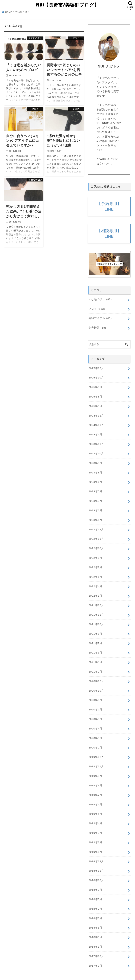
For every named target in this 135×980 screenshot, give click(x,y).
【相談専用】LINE (109, 234)
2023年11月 (96, 442)
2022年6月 (95, 573)
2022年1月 (95, 591)
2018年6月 (95, 908)
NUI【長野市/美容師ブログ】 (67, 4)
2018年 (19, 12)
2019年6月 (95, 797)
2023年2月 (95, 508)
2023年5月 (95, 489)
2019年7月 (95, 787)
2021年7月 (95, 638)
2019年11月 (96, 759)
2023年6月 (95, 480)
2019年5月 (95, 806)
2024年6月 (95, 433)
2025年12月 (96, 368)
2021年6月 (95, 648)
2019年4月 (95, 815)
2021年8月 (95, 629)
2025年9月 (95, 387)
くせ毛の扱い (100, 300)
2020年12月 (96, 675)
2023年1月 (95, 517)
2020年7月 (95, 703)
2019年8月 (95, 778)
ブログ (97, 309)
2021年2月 (95, 666)
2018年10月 (96, 871)
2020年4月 (95, 722)
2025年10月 (96, 377)
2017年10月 (96, 946)
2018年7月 (95, 899)
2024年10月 (96, 424)
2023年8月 (95, 470)
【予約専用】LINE (109, 206)
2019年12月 (96, 750)
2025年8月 (95, 396)
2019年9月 (95, 769)
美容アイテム (100, 318)
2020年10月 (96, 685)
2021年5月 (95, 657)
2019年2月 (95, 834)
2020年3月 (95, 731)
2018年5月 (95, 918)
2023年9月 (95, 461)
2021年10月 (96, 620)
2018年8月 (95, 890)
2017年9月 (95, 955)
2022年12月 (96, 526)
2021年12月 (96, 601)
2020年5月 (95, 713)
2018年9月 (95, 880)
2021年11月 (96, 610)
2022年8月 (95, 554)
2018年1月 (95, 936)
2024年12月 (96, 415)
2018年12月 (96, 852)
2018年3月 (95, 927)
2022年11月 (96, 536)
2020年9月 (95, 694)
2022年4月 (95, 582)
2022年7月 (95, 564)
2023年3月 (95, 498)
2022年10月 (96, 545)
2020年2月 (95, 741)
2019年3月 (95, 825)
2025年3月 (95, 405)
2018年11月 (96, 862)
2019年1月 (95, 843)
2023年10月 (96, 452)
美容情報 (97, 328)
